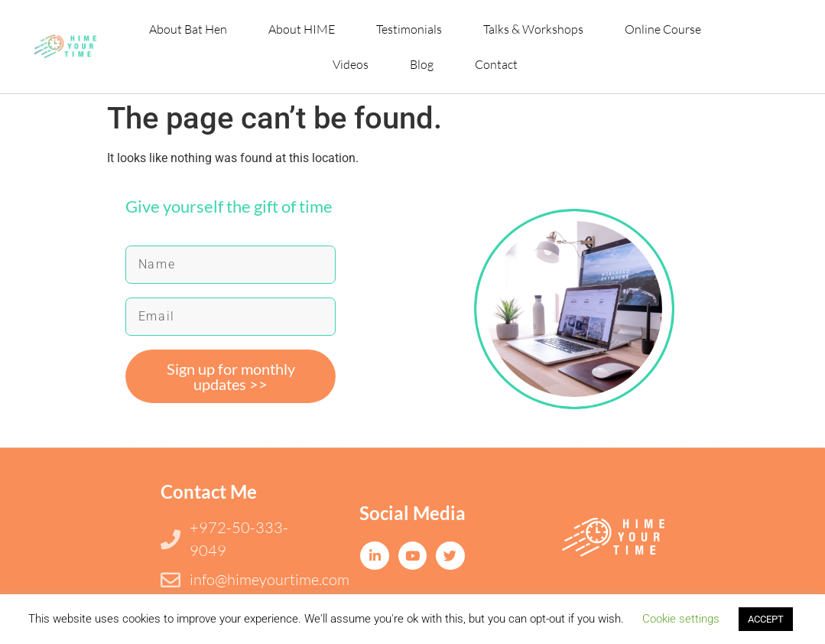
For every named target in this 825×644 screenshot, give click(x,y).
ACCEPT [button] (766, 619)
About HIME (302, 29)
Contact (496, 64)
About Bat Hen (188, 29)
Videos (351, 64)
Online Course (663, 29)
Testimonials (409, 29)
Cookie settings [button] (681, 619)
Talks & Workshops (533, 29)
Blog (422, 64)
